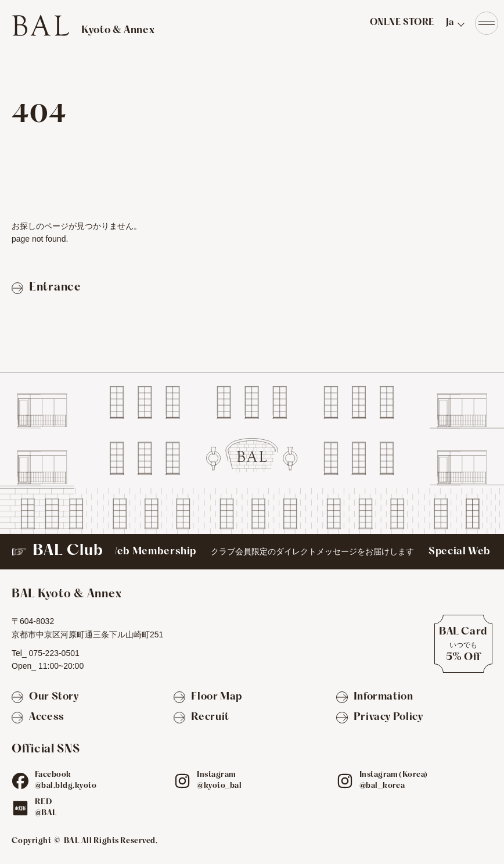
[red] (20, 808)
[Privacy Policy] (380, 718)
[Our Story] (45, 698)
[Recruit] (201, 718)
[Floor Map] (208, 698)
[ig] (182, 781)
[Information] (375, 698)
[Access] (38, 718)
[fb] (20, 781)
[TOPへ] (83, 25)
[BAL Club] (252, 552)
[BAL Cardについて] (463, 644)
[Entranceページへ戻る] (46, 288)
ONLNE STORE (402, 23)
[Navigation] (487, 23)
